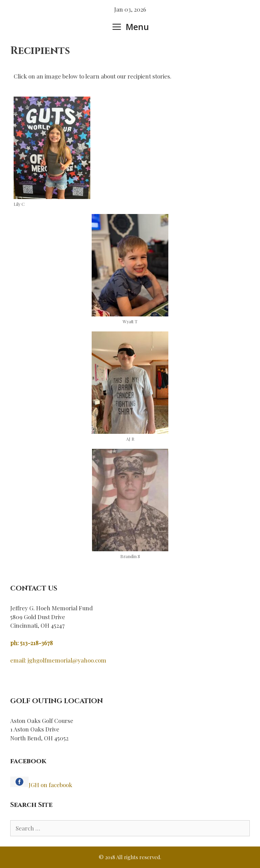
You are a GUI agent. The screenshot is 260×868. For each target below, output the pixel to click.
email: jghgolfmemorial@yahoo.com (58, 660)
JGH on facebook (50, 785)
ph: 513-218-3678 (32, 643)
